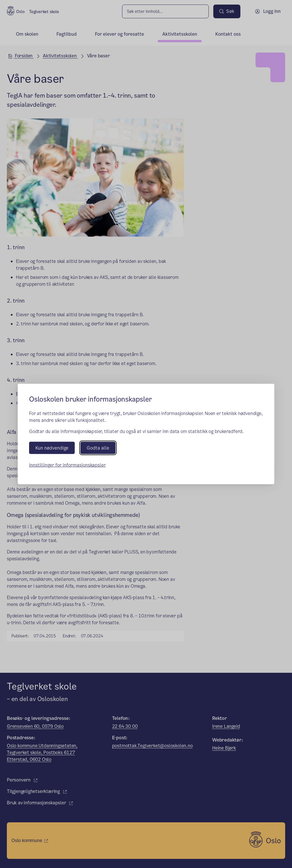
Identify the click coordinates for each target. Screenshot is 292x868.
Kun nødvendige (52, 448)
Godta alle (98, 448)
